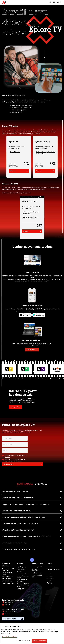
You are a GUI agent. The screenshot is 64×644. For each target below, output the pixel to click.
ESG (48, 572)
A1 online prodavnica (38, 567)
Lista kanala (41, 484)
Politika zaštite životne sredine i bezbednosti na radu (23, 585)
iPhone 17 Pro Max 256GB (7, 574)
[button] (54, 2)
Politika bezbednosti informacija (23, 581)
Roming (19, 572)
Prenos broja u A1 (22, 569)
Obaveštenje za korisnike (21, 589)
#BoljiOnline (50, 574)
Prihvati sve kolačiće (39, 641)
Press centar (50, 576)
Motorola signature (7, 581)
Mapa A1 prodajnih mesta (37, 576)
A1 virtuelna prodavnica (35, 570)
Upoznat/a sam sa (16, 456)
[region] (32, 634)
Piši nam (8, 605)
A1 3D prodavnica (37, 573)
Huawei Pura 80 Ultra (8, 583)
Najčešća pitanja (25, 484)
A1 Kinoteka (50, 578)
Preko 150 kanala (15, 152)
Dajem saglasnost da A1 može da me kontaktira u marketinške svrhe (15, 460)
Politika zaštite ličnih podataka (23, 577)
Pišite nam (8, 614)
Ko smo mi (49, 567)
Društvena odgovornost (53, 569)
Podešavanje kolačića (23, 641)
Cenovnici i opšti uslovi (23, 574)
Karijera (49, 581)
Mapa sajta (50, 583)
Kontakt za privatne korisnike (13, 600)
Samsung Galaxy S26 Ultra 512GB (8, 570)
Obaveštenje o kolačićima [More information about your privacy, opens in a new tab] (9, 637)
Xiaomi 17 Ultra (6, 579)
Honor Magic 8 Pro (7, 577)
